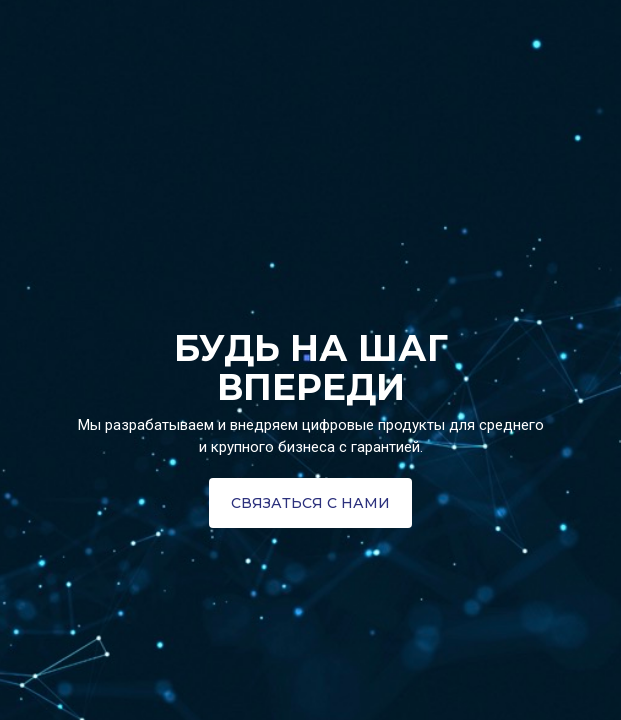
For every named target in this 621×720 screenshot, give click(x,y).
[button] (310, 503)
